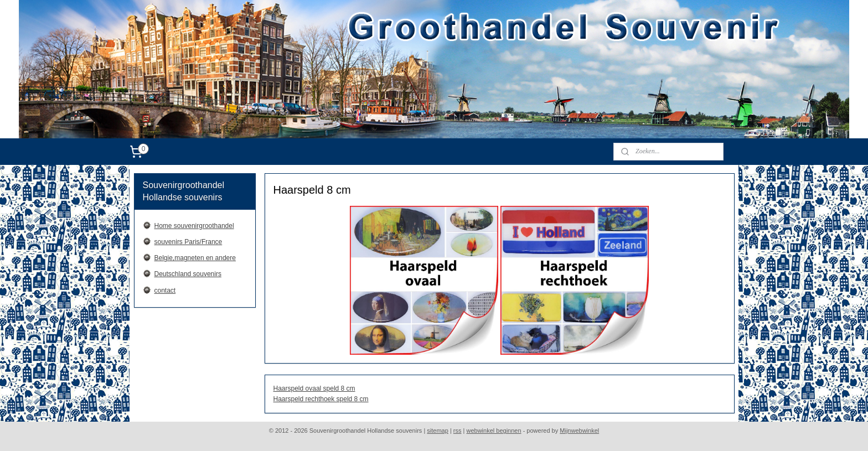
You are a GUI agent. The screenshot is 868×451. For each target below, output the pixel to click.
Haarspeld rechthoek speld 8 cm (321, 399)
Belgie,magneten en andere (195, 258)
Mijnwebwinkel (579, 431)
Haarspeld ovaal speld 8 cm (314, 388)
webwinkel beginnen (494, 431)
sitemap (438, 431)
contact (165, 291)
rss (458, 431)
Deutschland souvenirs (188, 274)
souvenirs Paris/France (188, 242)
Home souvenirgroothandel (194, 226)
